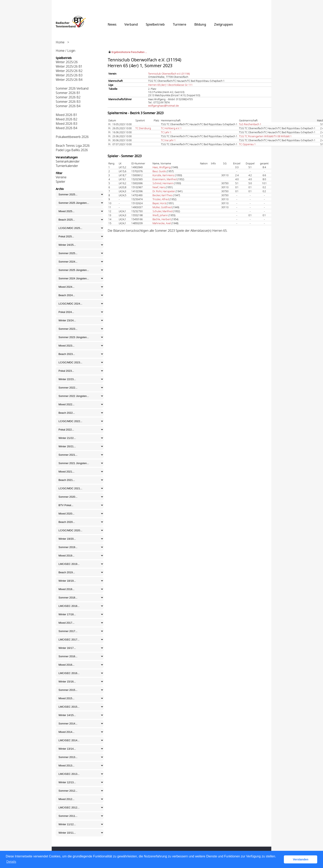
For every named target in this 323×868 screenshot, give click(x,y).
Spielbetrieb (155, 24)
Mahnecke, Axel (162, 223)
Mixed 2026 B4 (66, 128)
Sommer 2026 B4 (68, 106)
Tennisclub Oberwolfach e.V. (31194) (169, 74)
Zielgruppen (223, 24)
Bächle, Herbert (162, 219)
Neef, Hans (159, 187)
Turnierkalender (67, 166)
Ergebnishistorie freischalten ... (129, 52)
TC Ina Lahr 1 (168, 140)
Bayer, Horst (159, 203)
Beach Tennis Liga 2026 (73, 146)
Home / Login (65, 51)
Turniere (179, 24)
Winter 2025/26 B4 (69, 80)
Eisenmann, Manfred (165, 179)
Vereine (61, 177)
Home (60, 42)
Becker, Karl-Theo (162, 195)
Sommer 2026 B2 (68, 97)
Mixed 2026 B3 (66, 124)
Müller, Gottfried (162, 207)
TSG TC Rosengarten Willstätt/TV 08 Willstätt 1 (265, 136)
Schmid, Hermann (163, 183)
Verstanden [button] (301, 859)
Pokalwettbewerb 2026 (72, 137)
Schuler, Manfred (162, 211)
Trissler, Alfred (161, 199)
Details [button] (11, 862)
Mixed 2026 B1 (66, 115)
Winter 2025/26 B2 (69, 71)
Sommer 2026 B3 (68, 102)
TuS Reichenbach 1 (250, 124)
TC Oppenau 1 (247, 144)
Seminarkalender (68, 161)
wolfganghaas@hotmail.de (163, 106)
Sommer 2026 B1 (68, 93)
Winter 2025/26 (67, 62)
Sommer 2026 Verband (72, 88)
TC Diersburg (143, 128)
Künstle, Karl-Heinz (163, 175)
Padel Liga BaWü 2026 (72, 150)
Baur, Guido (159, 171)
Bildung (200, 24)
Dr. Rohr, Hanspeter (164, 191)
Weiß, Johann (160, 215)
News (112, 24)
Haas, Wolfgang (161, 167)
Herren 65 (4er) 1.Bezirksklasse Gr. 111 (170, 85)
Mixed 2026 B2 (66, 119)
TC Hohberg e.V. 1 (171, 128)
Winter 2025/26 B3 (69, 75)
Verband (131, 24)
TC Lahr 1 (166, 132)
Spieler (60, 182)
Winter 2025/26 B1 (69, 66)
